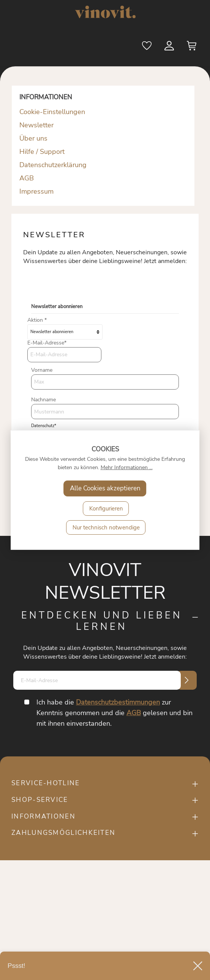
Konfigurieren (106, 509)
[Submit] (187, 680)
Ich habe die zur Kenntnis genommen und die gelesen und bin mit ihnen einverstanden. (114, 713)
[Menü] (22, 47)
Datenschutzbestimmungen (118, 702)
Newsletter (36, 125)
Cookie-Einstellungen (52, 112)
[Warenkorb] (192, 47)
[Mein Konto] (170, 47)
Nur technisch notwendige (106, 528)
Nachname (43, 400)
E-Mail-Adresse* (47, 343)
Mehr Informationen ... (127, 467)
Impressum (36, 191)
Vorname (42, 370)
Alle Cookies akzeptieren (105, 488)
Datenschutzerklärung (53, 165)
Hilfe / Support (42, 152)
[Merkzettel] (147, 47)
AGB (27, 178)
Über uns (33, 138)
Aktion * (37, 320)
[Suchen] (125, 47)
